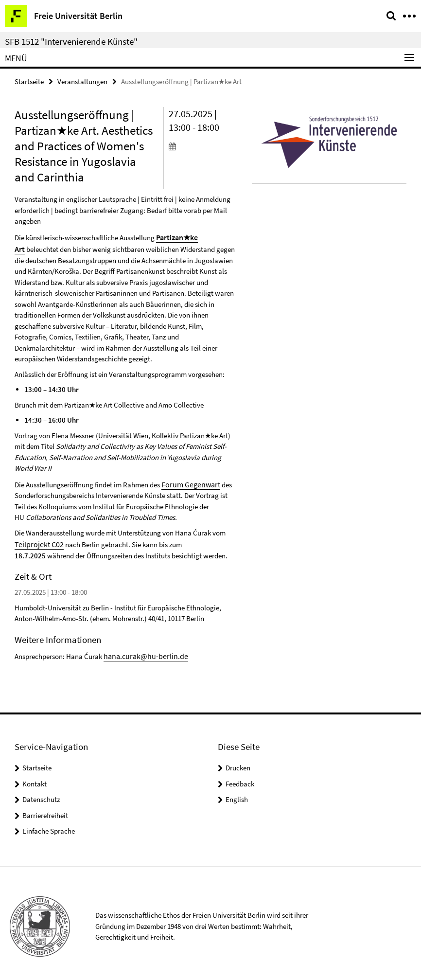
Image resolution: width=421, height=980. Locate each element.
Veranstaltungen (82, 81)
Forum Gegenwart (188, 481)
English (237, 794)
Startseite (29, 81)
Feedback (240, 778)
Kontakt (35, 778)
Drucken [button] (238, 762)
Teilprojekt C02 (37, 540)
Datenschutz (41, 794)
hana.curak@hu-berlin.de (142, 650)
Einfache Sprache (49, 826)
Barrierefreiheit (45, 810)
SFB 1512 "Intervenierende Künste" (71, 41)
